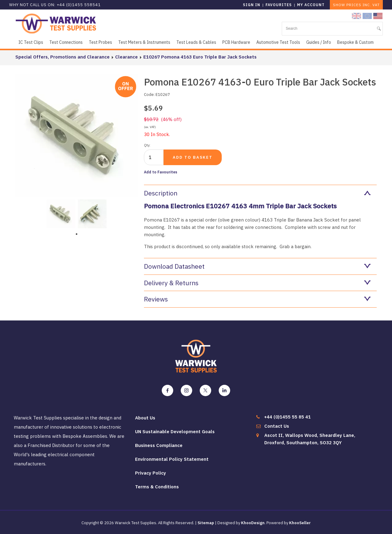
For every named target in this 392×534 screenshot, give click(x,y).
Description (257, 193)
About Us (145, 418)
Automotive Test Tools (278, 42)
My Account (311, 5)
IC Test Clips (31, 42)
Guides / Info (319, 42)
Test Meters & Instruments (144, 42)
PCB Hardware (236, 42)
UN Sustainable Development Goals (175, 432)
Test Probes (100, 42)
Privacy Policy (151, 473)
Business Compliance (159, 445)
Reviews (257, 299)
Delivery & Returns (257, 283)
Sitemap (206, 523)
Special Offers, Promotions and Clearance (62, 57)
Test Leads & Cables (196, 42)
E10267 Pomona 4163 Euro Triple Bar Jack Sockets (200, 57)
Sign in (252, 5)
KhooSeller (300, 523)
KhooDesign (253, 523)
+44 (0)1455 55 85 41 (287, 417)
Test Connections (66, 42)
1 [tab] (77, 234)
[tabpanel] (61, 213)
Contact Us (277, 426)
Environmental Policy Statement (172, 459)
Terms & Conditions (157, 487)
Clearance (126, 57)
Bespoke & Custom (355, 42)
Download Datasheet (257, 266)
